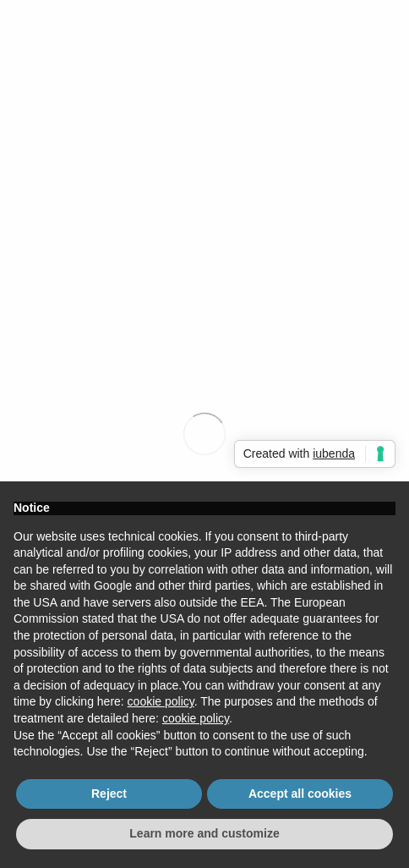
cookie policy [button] (161, 701)
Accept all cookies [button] (300, 794)
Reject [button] (109, 794)
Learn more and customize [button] (204, 833)
